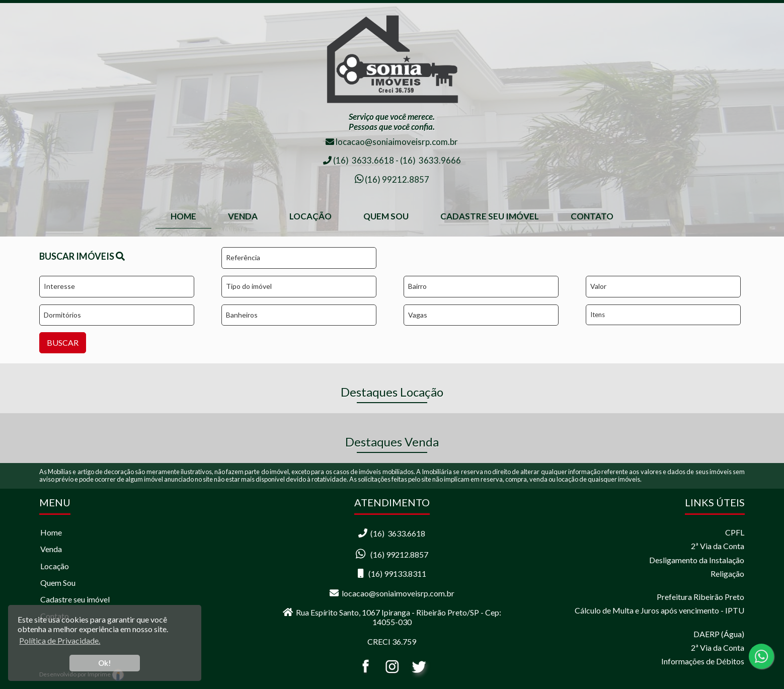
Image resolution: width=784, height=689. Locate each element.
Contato (592, 216)
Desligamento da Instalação (697, 560)
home (183, 216)
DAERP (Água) (719, 634)
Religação (727, 573)
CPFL (735, 532)
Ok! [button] (105, 663)
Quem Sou (386, 216)
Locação (310, 216)
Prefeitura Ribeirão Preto (700, 597)
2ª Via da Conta (718, 546)
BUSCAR (63, 342)
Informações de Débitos (703, 661)
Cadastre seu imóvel (75, 599)
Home (51, 532)
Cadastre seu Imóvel (490, 216)
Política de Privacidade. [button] (60, 640)
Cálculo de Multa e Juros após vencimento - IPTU (659, 610)
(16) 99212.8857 (396, 179)
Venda (243, 216)
